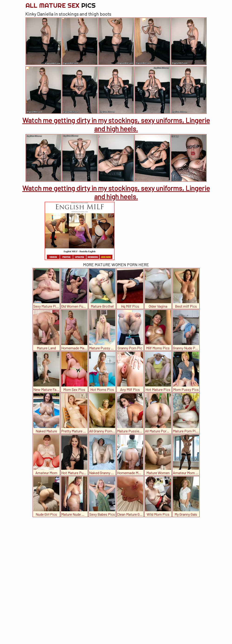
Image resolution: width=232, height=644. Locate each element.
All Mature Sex (61, 5)
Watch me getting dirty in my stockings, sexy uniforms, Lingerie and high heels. (116, 124)
